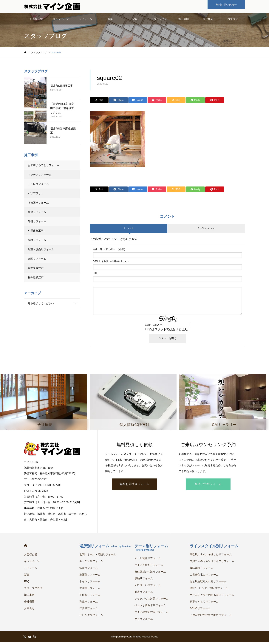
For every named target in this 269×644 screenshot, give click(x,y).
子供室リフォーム (90, 596)
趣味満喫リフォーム (202, 570)
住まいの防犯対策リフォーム (151, 614)
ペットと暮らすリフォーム (150, 607)
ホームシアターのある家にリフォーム (212, 596)
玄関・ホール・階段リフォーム (98, 556)
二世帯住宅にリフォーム (204, 576)
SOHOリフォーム (200, 610)
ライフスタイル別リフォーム (214, 548)
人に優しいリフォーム (148, 587)
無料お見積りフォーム (134, 486)
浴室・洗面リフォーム (41, 251)
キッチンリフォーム (40, 176)
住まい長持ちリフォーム (149, 567)
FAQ (134, 21)
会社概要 (208, 21)
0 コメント (129, 230)
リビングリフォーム (91, 617)
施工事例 (183, 21)
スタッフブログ (159, 23)
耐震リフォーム (144, 593)
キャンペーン (61, 21)
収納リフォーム (144, 580)
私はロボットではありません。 (169, 331)
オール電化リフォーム (148, 560)
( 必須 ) (109, 251)
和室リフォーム (89, 603)
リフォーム (86, 21)
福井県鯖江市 (36, 279)
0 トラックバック (206, 230)
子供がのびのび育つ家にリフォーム (211, 617)
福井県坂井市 (36, 270)
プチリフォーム (89, 610)
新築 (110, 21)
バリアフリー (36, 195)
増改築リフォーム (38, 204)
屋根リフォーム (37, 242)
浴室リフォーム (89, 570)
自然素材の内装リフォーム (150, 573)
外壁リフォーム (38, 214)
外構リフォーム (37, 223)
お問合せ (233, 21)
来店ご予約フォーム (208, 486)
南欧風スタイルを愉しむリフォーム (211, 556)
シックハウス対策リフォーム (151, 600)
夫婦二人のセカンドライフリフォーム (212, 563)
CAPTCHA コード (157, 327)
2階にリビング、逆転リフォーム (209, 590)
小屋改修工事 (36, 232)
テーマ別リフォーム (151, 549)
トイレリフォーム (38, 186)
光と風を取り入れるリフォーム (208, 583)
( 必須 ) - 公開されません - (111, 263)
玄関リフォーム (37, 260)
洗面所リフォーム (90, 576)
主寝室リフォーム (90, 590)
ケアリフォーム (144, 620)
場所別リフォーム (105, 548)
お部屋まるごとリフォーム (44, 167)
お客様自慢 (36, 21)
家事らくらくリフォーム (204, 603)
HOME (26, 547)
